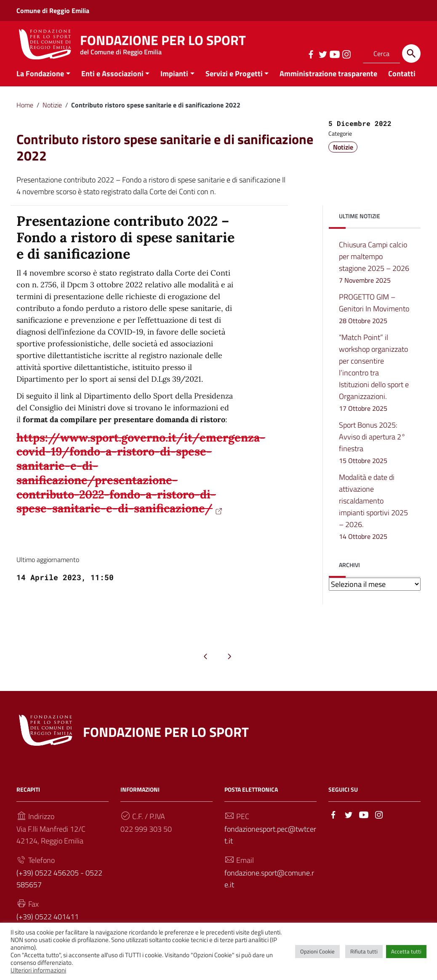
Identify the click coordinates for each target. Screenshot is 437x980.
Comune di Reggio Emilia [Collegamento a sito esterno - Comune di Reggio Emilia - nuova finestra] (53, 11)
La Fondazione (40, 82)
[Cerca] (411, 54)
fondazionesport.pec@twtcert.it (270, 843)
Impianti (174, 82)
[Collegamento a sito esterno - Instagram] (346, 54)
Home (25, 113)
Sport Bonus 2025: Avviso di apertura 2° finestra (372, 451)
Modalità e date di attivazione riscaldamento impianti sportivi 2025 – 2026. (373, 515)
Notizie (52, 113)
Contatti (402, 82)
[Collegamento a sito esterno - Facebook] (311, 54)
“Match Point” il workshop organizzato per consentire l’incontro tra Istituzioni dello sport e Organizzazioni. (374, 381)
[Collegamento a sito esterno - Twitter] (322, 54)
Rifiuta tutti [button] (364, 951)
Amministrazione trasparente (328, 82)
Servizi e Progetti (234, 82)
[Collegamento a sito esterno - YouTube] (334, 54)
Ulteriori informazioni (38, 970)
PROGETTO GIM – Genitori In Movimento (374, 317)
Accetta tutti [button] (406, 951)
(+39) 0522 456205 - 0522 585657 (59, 887)
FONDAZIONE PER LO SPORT (163, 42)
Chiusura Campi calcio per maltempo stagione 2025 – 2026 (374, 271)
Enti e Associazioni (112, 82)
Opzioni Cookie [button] (317, 951)
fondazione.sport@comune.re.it (269, 887)
